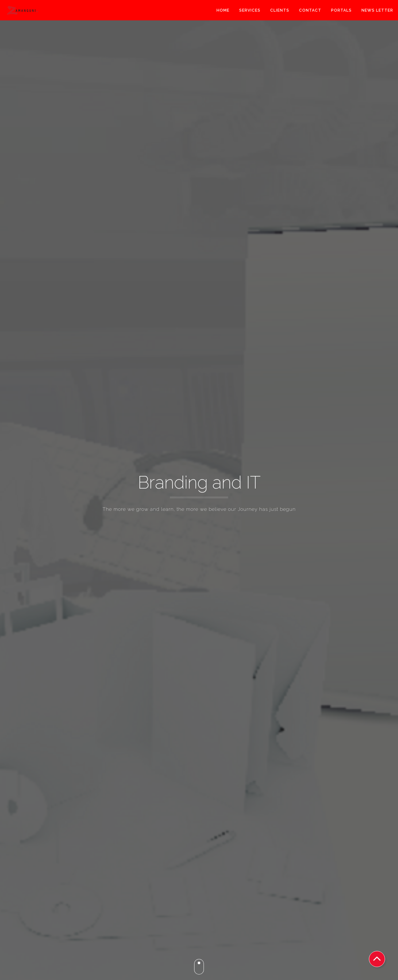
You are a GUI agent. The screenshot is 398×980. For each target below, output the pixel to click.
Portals (341, 11)
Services (250, 11)
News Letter (377, 11)
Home (223, 11)
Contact (310, 11)
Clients (280, 11)
